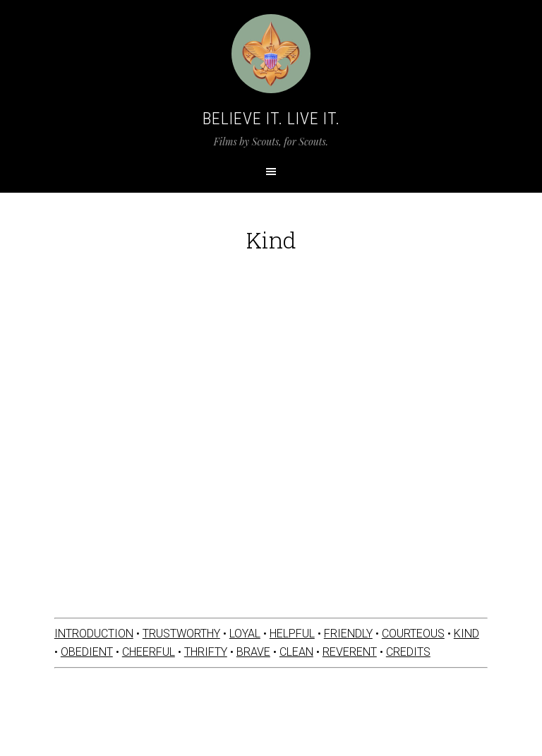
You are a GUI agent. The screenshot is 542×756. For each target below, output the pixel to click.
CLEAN (296, 652)
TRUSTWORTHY (181, 634)
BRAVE (253, 652)
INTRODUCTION (94, 634)
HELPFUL (292, 634)
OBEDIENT (87, 652)
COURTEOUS (413, 634)
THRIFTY (206, 652)
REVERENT (350, 652)
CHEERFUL (149, 652)
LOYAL (245, 634)
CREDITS (408, 652)
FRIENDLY (348, 634)
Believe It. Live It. (271, 119)
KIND (466, 634)
